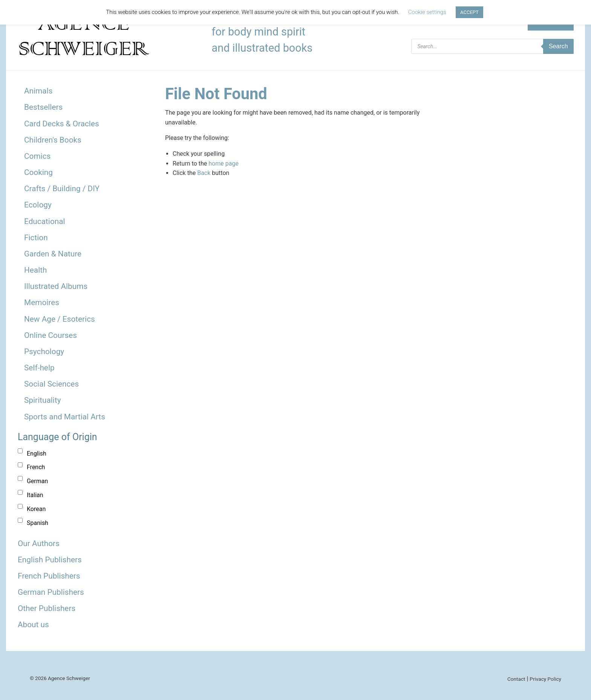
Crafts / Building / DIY (62, 189)
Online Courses (51, 335)
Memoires (42, 302)
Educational (45, 221)
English (37, 454)
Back (204, 173)
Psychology (44, 352)
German (37, 481)
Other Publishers (47, 608)
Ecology (38, 205)
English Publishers (50, 560)
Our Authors (39, 543)
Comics (37, 156)
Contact (516, 679)
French (36, 467)
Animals (38, 91)
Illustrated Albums (56, 286)
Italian (35, 495)
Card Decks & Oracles (62, 124)
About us (33, 625)
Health (36, 270)
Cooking (38, 172)
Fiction (36, 238)
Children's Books (53, 140)
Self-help (39, 368)
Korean (36, 509)
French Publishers (49, 576)
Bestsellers (43, 107)
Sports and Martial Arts (65, 417)
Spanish (38, 523)
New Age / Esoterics (60, 319)
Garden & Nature (53, 254)
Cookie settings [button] (427, 12)
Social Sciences (51, 384)
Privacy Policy (545, 679)
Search (558, 46)
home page (224, 163)
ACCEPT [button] (469, 12)
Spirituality (43, 400)
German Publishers (51, 592)
